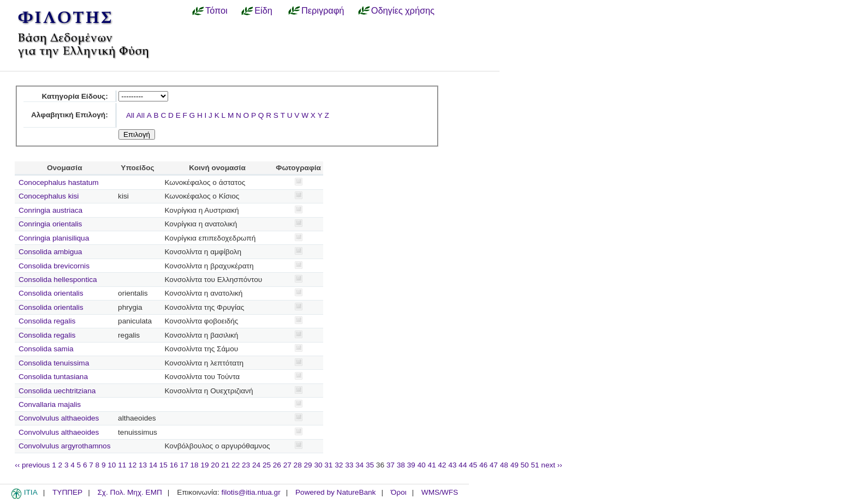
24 (256, 465)
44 (463, 465)
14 (153, 465)
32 (339, 465)
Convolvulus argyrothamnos (65, 446)
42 (442, 465)
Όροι (399, 492)
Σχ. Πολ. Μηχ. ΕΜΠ (129, 492)
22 (236, 465)
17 (184, 465)
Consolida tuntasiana (53, 377)
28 (298, 465)
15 (164, 465)
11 (122, 465)
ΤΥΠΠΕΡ (67, 492)
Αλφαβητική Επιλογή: (70, 115)
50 (525, 465)
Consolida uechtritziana (57, 391)
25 (267, 465)
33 (349, 465)
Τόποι (216, 10)
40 (421, 465)
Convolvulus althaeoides (59, 418)
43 (452, 465)
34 (359, 465)
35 (370, 465)
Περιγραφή (323, 10)
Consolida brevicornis (54, 266)
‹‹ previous (32, 465)
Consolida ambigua (50, 252)
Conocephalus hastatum (59, 182)
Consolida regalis (47, 321)
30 (318, 465)
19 (204, 465)
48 (504, 465)
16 (174, 465)
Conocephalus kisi (49, 196)
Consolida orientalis (51, 293)
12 (132, 465)
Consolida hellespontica (58, 280)
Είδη (263, 10)
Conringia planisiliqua (54, 238)
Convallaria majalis (50, 404)
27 (287, 465)
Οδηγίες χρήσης (403, 10)
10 (112, 465)
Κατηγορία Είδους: (75, 96)
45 (473, 465)
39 (411, 465)
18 (195, 465)
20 (215, 465)
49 (515, 465)
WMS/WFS (440, 492)
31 (328, 465)
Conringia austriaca (50, 210)
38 (401, 465)
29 (308, 465)
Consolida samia (46, 349)
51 (535, 465)
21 (225, 465)
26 (277, 465)
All (130, 115)
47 (494, 465)
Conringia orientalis (50, 224)
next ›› (552, 465)
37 (391, 465)
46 (483, 465)
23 (246, 465)
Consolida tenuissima (54, 363)
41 (432, 465)
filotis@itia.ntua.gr (251, 492)
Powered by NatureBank (335, 492)
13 (143, 465)
